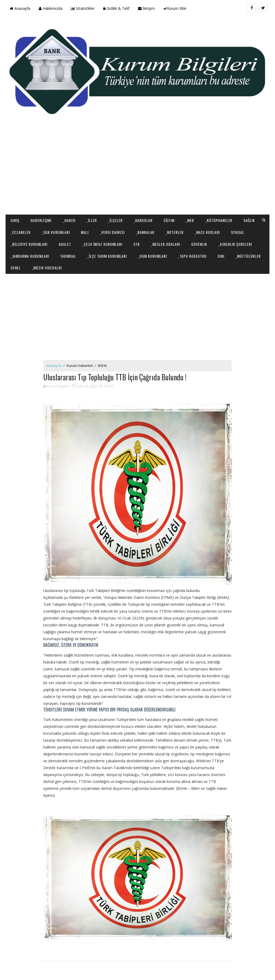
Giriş (15, 220)
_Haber (69, 220)
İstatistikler (83, 8)
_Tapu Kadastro (192, 256)
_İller (92, 220)
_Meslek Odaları (165, 244)
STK (137, 244)
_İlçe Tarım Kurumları (107, 256)
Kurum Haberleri (80, 366)
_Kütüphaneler (219, 220)
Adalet (65, 244)
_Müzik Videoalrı (47, 268)
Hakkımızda (51, 8)
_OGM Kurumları (152, 256)
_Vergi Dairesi (112, 232)
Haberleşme (41, 220)
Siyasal (238, 232)
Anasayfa (20, 8)
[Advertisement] (138, 172)
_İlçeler (115, 220)
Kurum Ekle (175, 8)
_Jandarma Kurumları (30, 256)
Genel (16, 268)
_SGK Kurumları (56, 232)
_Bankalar (145, 232)
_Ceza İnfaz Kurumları (102, 244)
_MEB (190, 220)
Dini (221, 256)
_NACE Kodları (207, 232)
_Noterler (174, 232)
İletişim (146, 8)
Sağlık (249, 220)
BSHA (102, 366)
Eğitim (169, 220)
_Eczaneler (21, 232)
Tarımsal (68, 256)
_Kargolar (143, 220)
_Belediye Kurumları (29, 244)
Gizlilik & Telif (116, 8)
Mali (85, 232)
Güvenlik (199, 244)
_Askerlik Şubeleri (235, 244)
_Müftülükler (248, 256)
